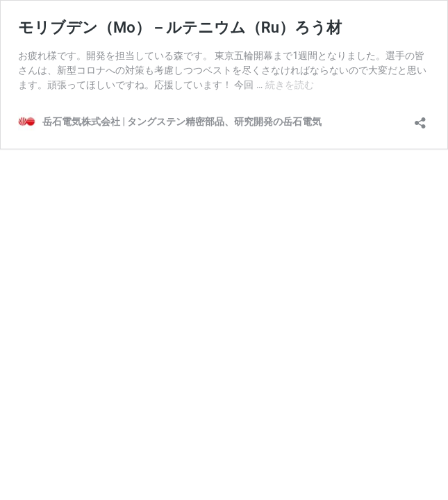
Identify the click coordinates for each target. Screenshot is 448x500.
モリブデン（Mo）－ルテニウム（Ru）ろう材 (180, 27)
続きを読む (290, 85)
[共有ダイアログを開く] (420, 118)
